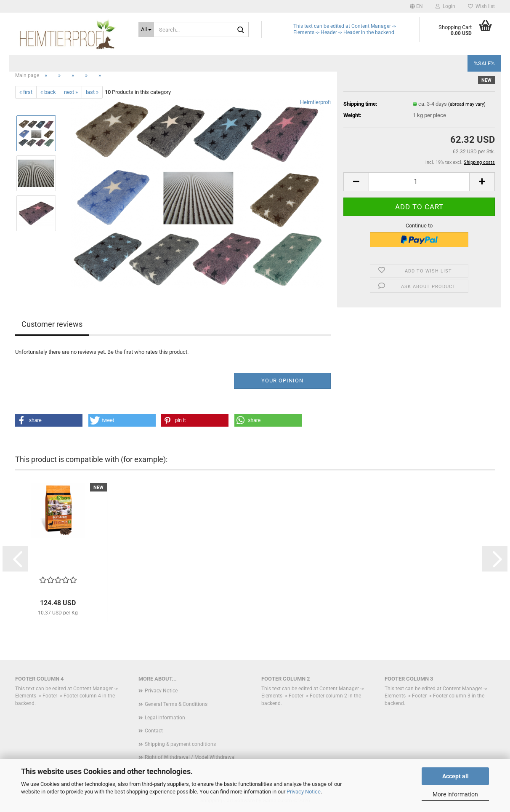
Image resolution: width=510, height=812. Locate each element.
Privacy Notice (304, 792)
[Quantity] (419, 182)
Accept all (456, 776)
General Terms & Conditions (176, 704)
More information (455, 794)
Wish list (481, 6)
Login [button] (445, 6)
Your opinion (282, 381)
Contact (154, 731)
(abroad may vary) (467, 104)
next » (71, 92)
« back (48, 92)
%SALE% (484, 63)
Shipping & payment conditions (180, 744)
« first (26, 92)
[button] (416, 6)
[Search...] (146, 29)
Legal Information (165, 718)
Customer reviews (52, 324)
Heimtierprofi (315, 102)
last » (92, 92)
